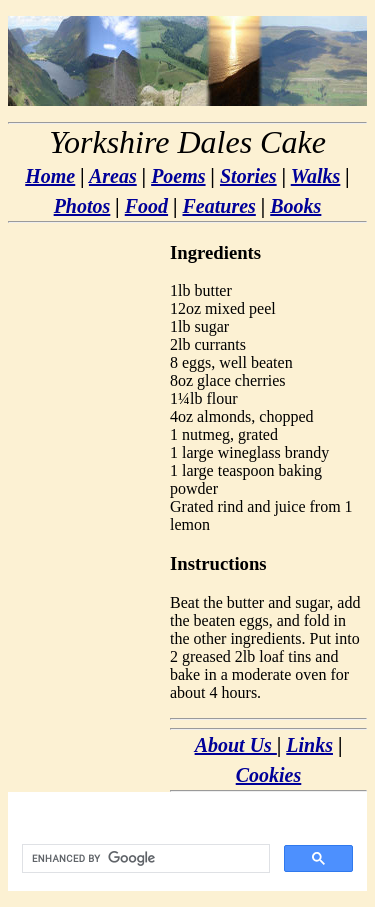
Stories (248, 176)
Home (50, 176)
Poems (178, 176)
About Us (236, 745)
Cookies (269, 775)
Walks (316, 176)
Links (309, 745)
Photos (82, 206)
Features (218, 206)
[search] (144, 859)
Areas (113, 176)
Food (146, 206)
